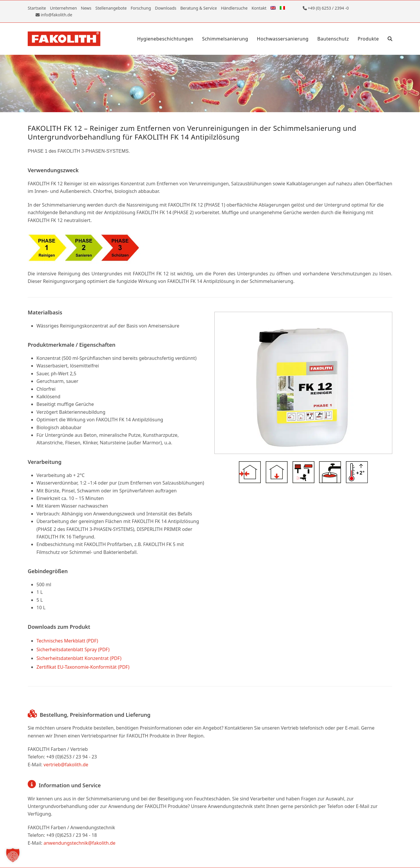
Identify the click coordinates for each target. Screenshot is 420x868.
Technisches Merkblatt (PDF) (67, 641)
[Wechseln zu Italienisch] (282, 8)
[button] (390, 39)
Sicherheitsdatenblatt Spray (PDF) (73, 649)
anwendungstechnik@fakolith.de (79, 843)
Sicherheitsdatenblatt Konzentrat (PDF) (79, 658)
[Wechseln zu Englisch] (273, 8)
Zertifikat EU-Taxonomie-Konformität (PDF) (83, 667)
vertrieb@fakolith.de (66, 765)
